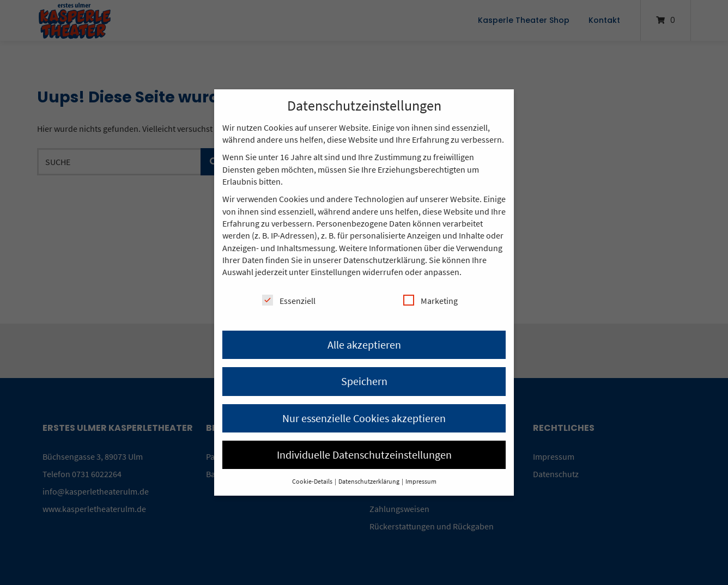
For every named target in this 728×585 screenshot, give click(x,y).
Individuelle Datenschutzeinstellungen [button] (364, 455)
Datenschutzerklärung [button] (369, 481)
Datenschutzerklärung (384, 260)
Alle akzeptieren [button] (364, 345)
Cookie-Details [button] (313, 481)
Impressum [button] (421, 481)
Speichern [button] (364, 381)
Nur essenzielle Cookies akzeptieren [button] (364, 418)
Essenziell (289, 300)
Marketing (430, 300)
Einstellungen (336, 272)
